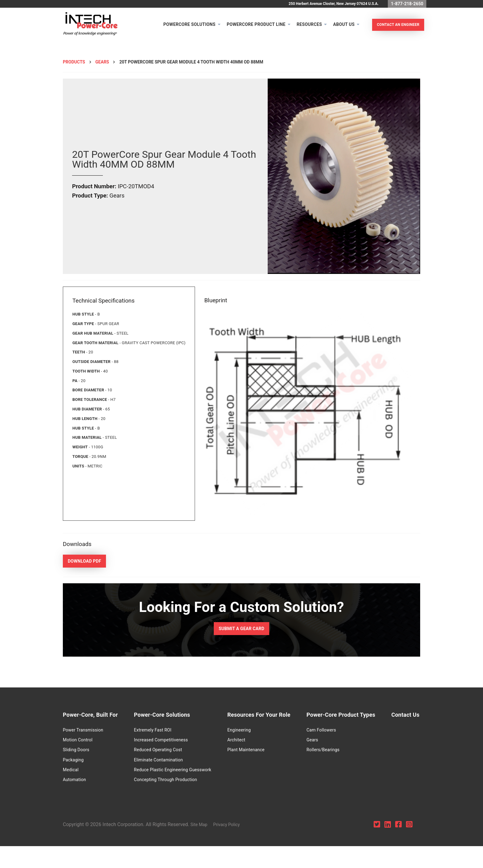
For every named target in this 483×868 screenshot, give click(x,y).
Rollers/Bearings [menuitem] (343, 751)
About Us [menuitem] (340, 26)
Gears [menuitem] (332, 741)
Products (74, 66)
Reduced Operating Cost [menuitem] (167, 751)
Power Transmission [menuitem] (83, 731)
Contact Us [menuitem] (77, 796)
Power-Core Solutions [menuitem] (171, 716)
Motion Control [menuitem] (78, 741)
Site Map (203, 846)
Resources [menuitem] (305, 26)
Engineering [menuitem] (250, 731)
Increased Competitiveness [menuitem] (170, 741)
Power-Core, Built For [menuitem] (90, 716)
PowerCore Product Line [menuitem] (252, 26)
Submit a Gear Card (241, 633)
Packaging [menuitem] (73, 761)
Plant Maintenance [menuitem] (257, 751)
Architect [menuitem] (248, 741)
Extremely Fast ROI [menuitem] (161, 731)
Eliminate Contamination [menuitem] (167, 761)
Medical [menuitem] (71, 771)
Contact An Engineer (394, 27)
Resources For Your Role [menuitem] (270, 716)
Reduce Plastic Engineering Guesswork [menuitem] (181, 771)
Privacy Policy (231, 846)
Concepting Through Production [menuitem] (174, 781)
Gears (102, 66)
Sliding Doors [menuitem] (76, 751)
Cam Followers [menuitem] (341, 731)
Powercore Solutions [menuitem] (185, 26)
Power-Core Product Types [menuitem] (361, 716)
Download (82, 564)
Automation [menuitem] (74, 781)
